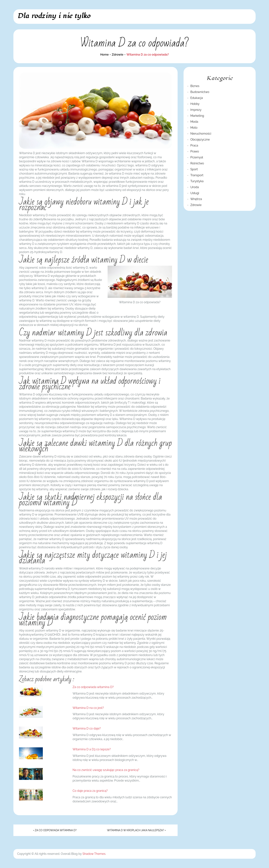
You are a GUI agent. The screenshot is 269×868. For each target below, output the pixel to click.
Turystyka (197, 181)
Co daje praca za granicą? (90, 791)
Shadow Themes (94, 854)
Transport (197, 175)
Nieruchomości (201, 134)
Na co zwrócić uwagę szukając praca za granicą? (106, 770)
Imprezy (196, 110)
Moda (194, 122)
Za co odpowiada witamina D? (93, 687)
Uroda (195, 187)
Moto (194, 128)
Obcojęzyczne (200, 140)
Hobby (195, 104)
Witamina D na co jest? (88, 708)
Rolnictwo (197, 163)
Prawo (195, 151)
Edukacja (196, 98)
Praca (194, 145)
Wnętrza (196, 199)
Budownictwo (200, 92)
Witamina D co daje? (87, 728)
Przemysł (197, 157)
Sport (194, 169)
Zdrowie (196, 205)
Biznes (195, 86)
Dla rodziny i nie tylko (54, 16)
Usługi (195, 193)
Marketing (197, 116)
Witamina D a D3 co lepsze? (92, 749)
